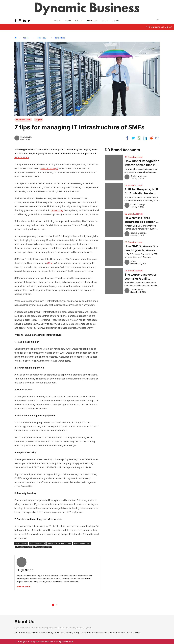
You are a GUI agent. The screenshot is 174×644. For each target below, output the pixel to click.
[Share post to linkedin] (145, 138)
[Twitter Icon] (29, 21)
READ (68, 21)
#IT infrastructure (37, 543)
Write (78, 21)
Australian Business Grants (94, 633)
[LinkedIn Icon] (24, 21)
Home (57, 21)
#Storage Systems (24, 547)
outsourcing (57, 210)
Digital (39, 120)
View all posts (23, 587)
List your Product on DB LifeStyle (125, 633)
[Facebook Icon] (15, 21)
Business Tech (23, 120)
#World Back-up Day (43, 547)
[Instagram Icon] (20, 21)
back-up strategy (49, 168)
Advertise (91, 21)
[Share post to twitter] (133, 138)
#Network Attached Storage (59, 543)
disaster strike (22, 157)
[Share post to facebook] (127, 138)
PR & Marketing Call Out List (159, 27)
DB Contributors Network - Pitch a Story (34, 633)
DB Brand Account (133, 157)
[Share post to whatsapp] (139, 138)
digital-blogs (60, 38)
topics (26, 38)
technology (41, 38)
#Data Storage (21, 543)
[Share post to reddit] (151, 138)
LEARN (116, 21)
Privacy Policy (73, 633)
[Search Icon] (158, 21)
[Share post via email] (157, 138)
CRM (50, 263)
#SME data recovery (82, 543)
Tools (105, 21)
